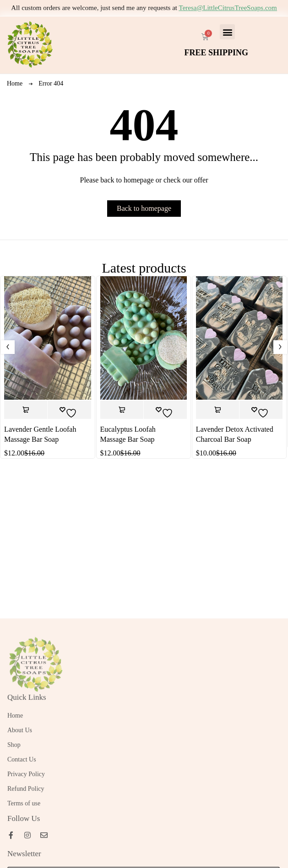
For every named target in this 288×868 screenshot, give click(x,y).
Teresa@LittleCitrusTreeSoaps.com (228, 8)
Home (15, 83)
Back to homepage (144, 208)
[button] (227, 32)
